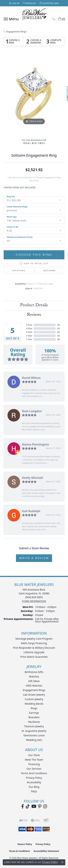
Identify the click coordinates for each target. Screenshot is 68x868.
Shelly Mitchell (32, 478)
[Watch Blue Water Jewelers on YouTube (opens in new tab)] (34, 806)
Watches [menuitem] (34, 676)
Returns (50, 271)
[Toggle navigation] (10, 19)
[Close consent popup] (62, 862)
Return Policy (25, 844)
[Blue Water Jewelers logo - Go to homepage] (34, 15)
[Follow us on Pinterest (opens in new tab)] (40, 806)
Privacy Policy (34, 778)
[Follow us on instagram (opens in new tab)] (45, 806)
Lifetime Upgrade (34, 652)
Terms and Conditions (34, 773)
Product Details (34, 306)
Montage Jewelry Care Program (34, 639)
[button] (14, 3)
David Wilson (31, 378)
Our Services (34, 769)
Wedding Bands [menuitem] (34, 704)
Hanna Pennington (35, 444)
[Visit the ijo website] (23, 820)
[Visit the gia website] (35, 820)
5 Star (29, 325)
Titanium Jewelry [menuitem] (34, 726)
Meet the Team (34, 760)
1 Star (29, 339)
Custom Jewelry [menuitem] (34, 699)
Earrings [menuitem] (34, 713)
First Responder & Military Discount (34, 648)
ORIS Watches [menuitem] (34, 686)
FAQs (34, 791)
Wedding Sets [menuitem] (34, 740)
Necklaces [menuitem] (34, 722)
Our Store (34, 755)
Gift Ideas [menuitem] (34, 681)
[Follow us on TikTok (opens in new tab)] (28, 806)
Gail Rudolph (31, 511)
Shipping (19, 271)
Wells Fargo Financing (34, 643)
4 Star (29, 328)
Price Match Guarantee (34, 657)
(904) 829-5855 (34, 143)
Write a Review (34, 558)
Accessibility (34, 782)
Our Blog (34, 787)
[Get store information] (34, 601)
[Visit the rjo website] (46, 820)
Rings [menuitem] (34, 708)
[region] (34, 95)
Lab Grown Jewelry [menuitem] (34, 695)
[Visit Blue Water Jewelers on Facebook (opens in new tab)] (23, 806)
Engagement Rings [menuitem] (34, 690)
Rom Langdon (32, 411)
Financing (34, 764)
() (58, 325)
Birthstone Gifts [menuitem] (34, 672)
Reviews (34, 315)
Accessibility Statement (46, 851)
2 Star (29, 336)
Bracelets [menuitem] (34, 717)
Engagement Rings (16, 32)
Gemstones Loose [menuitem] (34, 735)
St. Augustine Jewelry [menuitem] (34, 731)
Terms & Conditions (19, 851)
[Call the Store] (34, 597)
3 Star (29, 332)
